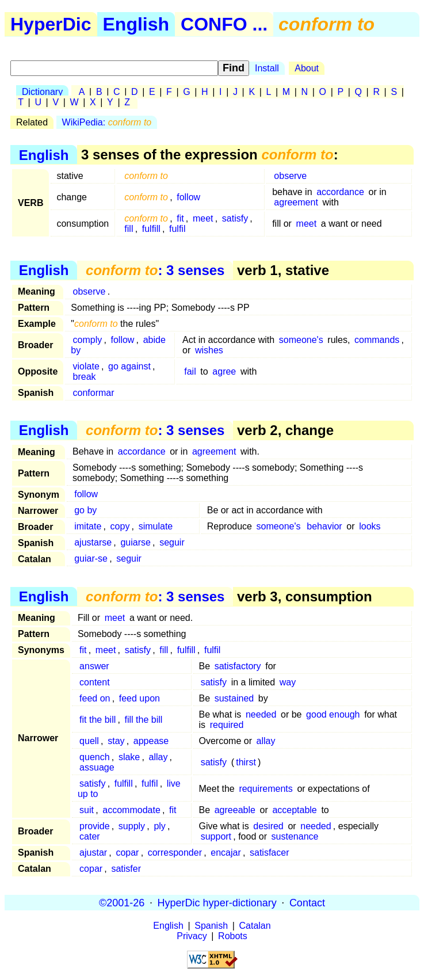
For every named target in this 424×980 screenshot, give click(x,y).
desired (268, 826)
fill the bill (144, 720)
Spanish (211, 926)
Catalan (255, 926)
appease (151, 741)
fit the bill (98, 720)
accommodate (131, 810)
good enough (333, 714)
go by (85, 510)
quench (95, 757)
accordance (340, 192)
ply (159, 826)
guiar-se (91, 558)
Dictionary (42, 92)
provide (94, 826)
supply (132, 826)
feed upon (140, 698)
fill (129, 229)
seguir (172, 542)
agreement (296, 202)
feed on (95, 698)
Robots (233, 936)
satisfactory (238, 666)
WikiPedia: (107, 122)
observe (290, 176)
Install (267, 68)
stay (116, 741)
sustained (234, 698)
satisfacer (269, 853)
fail (190, 371)
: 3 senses (155, 270)
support (216, 836)
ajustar (93, 853)
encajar (226, 853)
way (288, 682)
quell (89, 741)
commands (377, 340)
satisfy (235, 218)
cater (90, 836)
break (85, 377)
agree (224, 371)
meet (203, 218)
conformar (94, 393)
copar (127, 853)
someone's (301, 340)
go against (129, 366)
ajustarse (93, 542)
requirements (266, 789)
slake (129, 757)
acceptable (294, 810)
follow (188, 197)
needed (261, 714)
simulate (156, 526)
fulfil (177, 229)
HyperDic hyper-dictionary (217, 902)
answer (94, 666)
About (307, 68)
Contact (307, 902)
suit (87, 810)
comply (88, 340)
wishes (209, 350)
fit (180, 218)
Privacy (192, 936)
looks (370, 526)
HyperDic (51, 24)
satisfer (126, 869)
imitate (88, 526)
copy (120, 526)
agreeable (235, 810)
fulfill (151, 229)
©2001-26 (122, 902)
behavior (324, 526)
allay (266, 741)
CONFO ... (224, 24)
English (136, 24)
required (227, 725)
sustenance (295, 836)
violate (86, 366)
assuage (97, 767)
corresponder (175, 853)
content (94, 682)
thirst (246, 762)
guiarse (135, 542)
